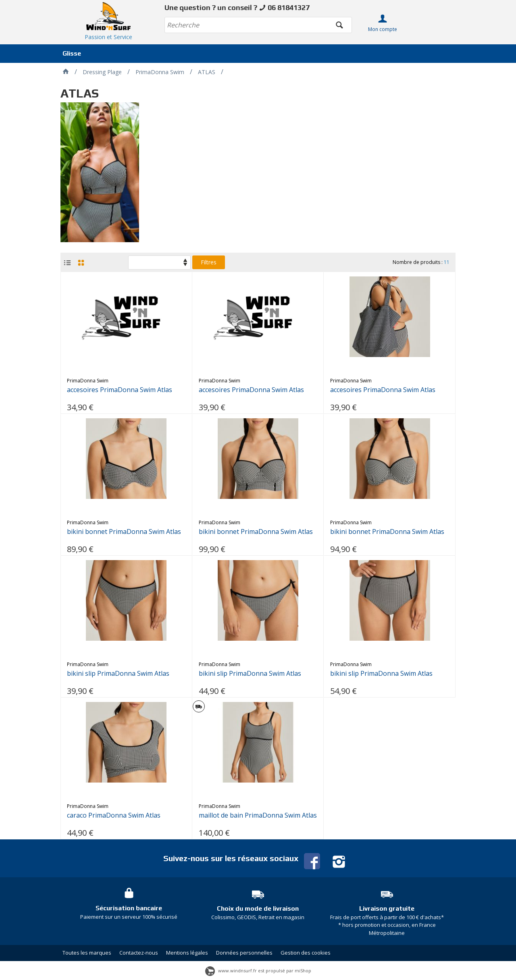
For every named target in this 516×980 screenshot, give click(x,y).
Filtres (209, 262)
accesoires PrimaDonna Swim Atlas (120, 390)
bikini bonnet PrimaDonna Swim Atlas (124, 532)
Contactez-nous (139, 953)
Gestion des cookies (306, 953)
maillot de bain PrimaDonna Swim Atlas (258, 815)
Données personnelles (244, 953)
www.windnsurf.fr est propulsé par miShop (258, 971)
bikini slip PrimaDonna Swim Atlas (118, 674)
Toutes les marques (87, 953)
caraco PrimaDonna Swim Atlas (114, 815)
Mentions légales (187, 953)
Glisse (72, 53)
